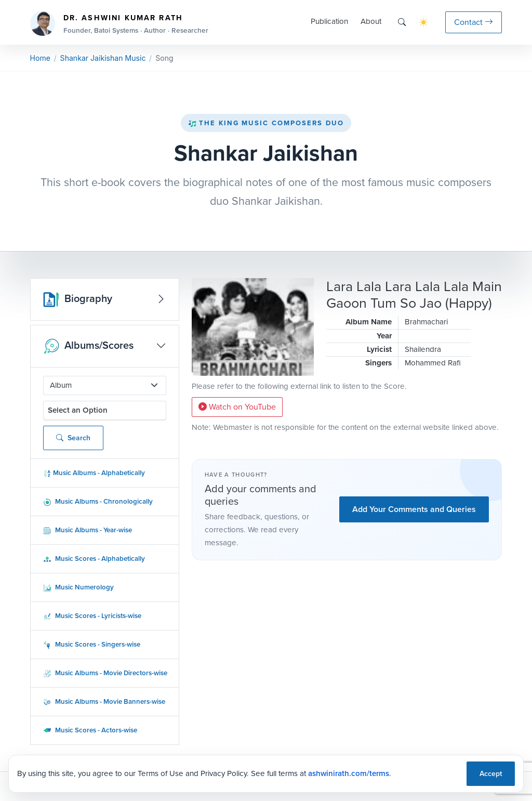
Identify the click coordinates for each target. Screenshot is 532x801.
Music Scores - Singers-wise (92, 644)
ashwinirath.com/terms (349, 773)
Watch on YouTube (237, 407)
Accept (491, 773)
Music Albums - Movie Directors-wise (105, 673)
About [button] (371, 21)
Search (73, 438)
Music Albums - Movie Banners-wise (104, 701)
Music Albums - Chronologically (98, 501)
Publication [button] (329, 21)
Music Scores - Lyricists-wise (92, 616)
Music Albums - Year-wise (88, 530)
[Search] (402, 22)
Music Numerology (78, 587)
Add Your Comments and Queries (414, 509)
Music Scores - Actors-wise (90, 730)
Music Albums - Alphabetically (94, 473)
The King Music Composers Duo (266, 123)
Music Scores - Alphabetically (94, 559)
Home (40, 58)
